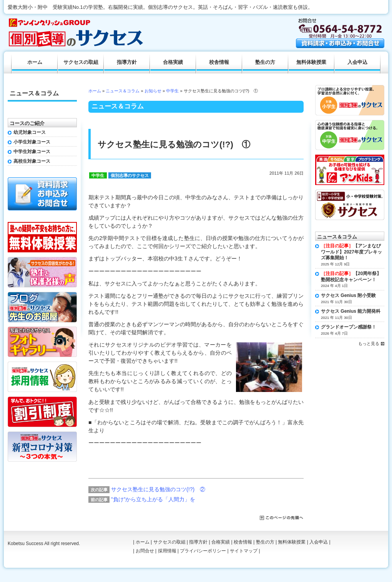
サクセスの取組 (81, 62)
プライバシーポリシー (203, 551)
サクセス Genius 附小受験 (348, 295)
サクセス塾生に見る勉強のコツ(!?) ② (158, 489)
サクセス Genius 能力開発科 (351, 311)
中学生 (172, 91)
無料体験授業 (311, 62)
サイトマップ (244, 551)
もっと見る (369, 344)
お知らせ (153, 91)
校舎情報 (219, 62)
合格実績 (173, 62)
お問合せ (145, 551)
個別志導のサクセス (130, 175)
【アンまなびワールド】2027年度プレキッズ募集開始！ (351, 252)
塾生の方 (265, 62)
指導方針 (127, 62)
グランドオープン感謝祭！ (349, 327)
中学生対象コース (32, 152)
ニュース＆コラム (123, 91)
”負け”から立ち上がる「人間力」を (153, 499)
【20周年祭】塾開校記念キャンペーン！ (351, 277)
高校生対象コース (32, 161)
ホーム (95, 91)
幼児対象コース (30, 132)
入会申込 (357, 62)
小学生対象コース (32, 142)
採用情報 (167, 551)
